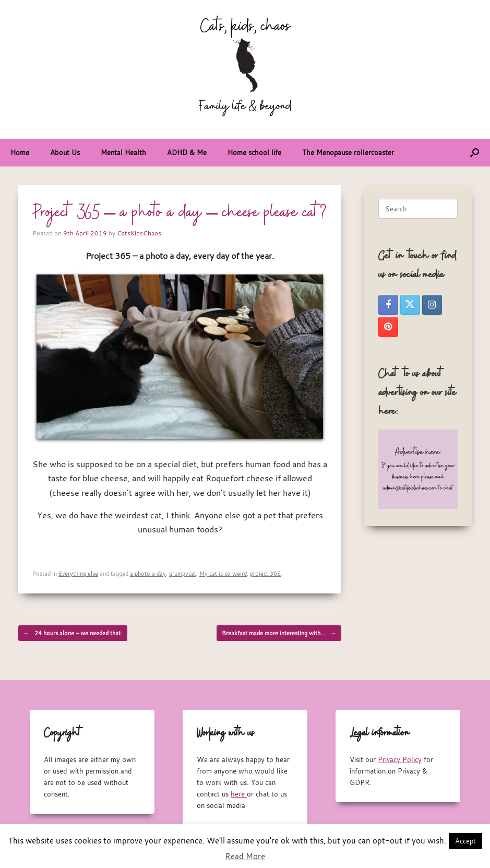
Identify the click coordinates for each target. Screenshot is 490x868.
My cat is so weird (223, 573)
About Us (65, 152)
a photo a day (148, 573)
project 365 (265, 573)
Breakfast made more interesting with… (279, 633)
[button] (475, 153)
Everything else (78, 573)
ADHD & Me (187, 152)
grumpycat (183, 573)
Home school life (254, 152)
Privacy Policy (400, 759)
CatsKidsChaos (139, 233)
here (239, 794)
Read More (245, 856)
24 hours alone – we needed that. (73, 633)
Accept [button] (465, 841)
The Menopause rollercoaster (348, 152)
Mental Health (123, 152)
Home (20, 152)
